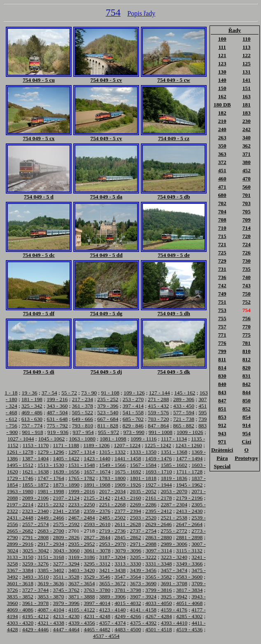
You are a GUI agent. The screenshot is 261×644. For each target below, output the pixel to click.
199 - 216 (57, 399)
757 (222, 327)
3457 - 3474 (174, 570)
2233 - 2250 (82, 504)
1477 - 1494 (189, 458)
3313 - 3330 (128, 564)
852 (247, 409)
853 (222, 417)
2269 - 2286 (143, 504)
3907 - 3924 (143, 597)
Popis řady (141, 13)
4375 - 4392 (143, 623)
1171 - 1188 (66, 445)
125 (247, 63)
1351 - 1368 (174, 452)
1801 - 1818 (143, 478)
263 (222, 137)
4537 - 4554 (106, 636)
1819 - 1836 (174, 478)
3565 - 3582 (158, 577)
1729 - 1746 (20, 478)
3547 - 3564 (128, 577)
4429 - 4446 (35, 629)
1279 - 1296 (51, 452)
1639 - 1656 (66, 472)
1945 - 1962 (189, 485)
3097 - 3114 (158, 551)
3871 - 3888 (82, 597)
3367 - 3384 (20, 570)
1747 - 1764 (51, 478)
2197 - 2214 (20, 504)
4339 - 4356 (82, 623)
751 (222, 302)
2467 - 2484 (82, 518)
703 (247, 203)
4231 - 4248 (97, 616)
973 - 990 (134, 432)
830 (222, 376)
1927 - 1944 (158, 485)
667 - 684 (108, 419)
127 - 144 (160, 393)
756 (247, 318)
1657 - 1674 (97, 472)
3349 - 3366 (189, 564)
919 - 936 (58, 432)
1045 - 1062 (51, 439)
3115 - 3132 (189, 551)
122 (247, 55)
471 (222, 187)
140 (222, 80)
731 (222, 269)
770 (247, 327)
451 (222, 170)
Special (222, 466)
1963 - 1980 (20, 491)
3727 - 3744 (35, 590)
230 (247, 121)
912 (222, 425)
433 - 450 (184, 406)
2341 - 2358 (66, 511)
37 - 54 (49, 393)
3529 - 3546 (97, 577)
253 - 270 (133, 399)
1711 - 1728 (189, 472)
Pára (222, 458)
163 (247, 96)
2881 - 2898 (189, 537)
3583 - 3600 (189, 577)
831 (247, 376)
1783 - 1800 (112, 478)
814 (222, 368)
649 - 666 (83, 419)
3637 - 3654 (82, 583)
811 (222, 359)
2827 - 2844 (97, 537)
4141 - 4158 (143, 610)
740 (247, 277)
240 (222, 129)
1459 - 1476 (158, 458)
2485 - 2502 (112, 518)
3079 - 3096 (128, 551)
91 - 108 (110, 393)
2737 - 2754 (143, 531)
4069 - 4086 (20, 610)
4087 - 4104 (51, 610)
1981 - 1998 (51, 491)
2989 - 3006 (174, 544)
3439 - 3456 (143, 570)
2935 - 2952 (82, 544)
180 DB (222, 105)
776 (222, 343)
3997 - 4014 (97, 603)
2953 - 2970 (112, 544)
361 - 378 (83, 406)
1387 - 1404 (35, 458)
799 (222, 351)
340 (247, 137)
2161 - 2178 (158, 498)
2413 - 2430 (189, 511)
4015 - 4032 (128, 603)
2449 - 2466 (51, 518)
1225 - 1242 (158, 445)
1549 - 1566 (112, 465)
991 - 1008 (161, 432)
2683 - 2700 (51, 531)
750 (247, 294)
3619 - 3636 (51, 583)
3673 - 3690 (143, 583)
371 (247, 154)
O (246, 450)
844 (247, 392)
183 (247, 113)
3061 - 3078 (97, 551)
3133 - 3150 (20, 557)
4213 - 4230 (66, 616)
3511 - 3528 (66, 577)
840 (222, 384)
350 (222, 146)
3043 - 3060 (66, 551)
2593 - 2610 (97, 524)
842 (247, 384)
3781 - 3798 (128, 590)
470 (247, 179)
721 (222, 244)
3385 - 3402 (51, 570)
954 (247, 433)
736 (222, 277)
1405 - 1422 (66, 458)
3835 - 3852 (20, 597)
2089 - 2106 (35, 498)
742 (222, 285)
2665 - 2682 (20, 531)
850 (247, 400)
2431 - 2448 (20, 518)
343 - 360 (57, 406)
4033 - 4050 (158, 603)
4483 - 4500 (128, 629)
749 (222, 294)
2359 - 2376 (97, 511)
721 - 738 (184, 419)
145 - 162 (185, 393)
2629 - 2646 (158, 524)
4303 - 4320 (20, 623)
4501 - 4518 (158, 629)
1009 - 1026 (190, 432)
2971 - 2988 (143, 544)
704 (222, 211)
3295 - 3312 (97, 564)
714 (247, 228)
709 (247, 220)
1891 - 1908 (97, 485)
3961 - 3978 (35, 603)
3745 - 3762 (66, 590)
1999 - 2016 (82, 491)
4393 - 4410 (174, 623)
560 (247, 187)
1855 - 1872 (35, 485)
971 (222, 442)
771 (222, 335)
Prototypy (246, 458)
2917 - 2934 (51, 544)
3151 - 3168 (51, 557)
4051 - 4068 (189, 603)
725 (222, 253)
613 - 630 (32, 419)
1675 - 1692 (128, 472)
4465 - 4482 (97, 629)
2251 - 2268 (112, 504)
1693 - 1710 (158, 472)
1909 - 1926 (128, 485)
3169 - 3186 (82, 557)
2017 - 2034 (112, 491)
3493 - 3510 (35, 577)
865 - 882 (183, 426)
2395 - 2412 (158, 511)
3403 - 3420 (82, 570)
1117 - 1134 (174, 439)
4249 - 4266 (128, 616)
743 (247, 285)
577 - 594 (184, 412)
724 (247, 244)
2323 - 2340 (35, 511)
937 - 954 (83, 432)
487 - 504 (57, 412)
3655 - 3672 (112, 583)
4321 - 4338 (51, 623)
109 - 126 (134, 393)
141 (247, 80)
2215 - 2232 (51, 504)
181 (247, 105)
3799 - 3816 (158, 590)
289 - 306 (184, 399)
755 (222, 318)
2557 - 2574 (35, 524)
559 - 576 (158, 412)
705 (247, 211)
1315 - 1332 (112, 452)
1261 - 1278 (20, 452)
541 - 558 (133, 412)
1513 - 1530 (51, 465)
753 (222, 310)
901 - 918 (33, 432)
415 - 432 (158, 406)
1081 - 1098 (113, 439)
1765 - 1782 (82, 478)
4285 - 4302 (189, 616)
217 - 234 (83, 399)
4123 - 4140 (112, 610)
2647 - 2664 (189, 524)
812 (247, 359)
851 (222, 409)
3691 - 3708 (174, 583)
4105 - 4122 (82, 610)
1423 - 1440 (97, 458)
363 (222, 154)
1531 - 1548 (82, 465)
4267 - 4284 (158, 616)
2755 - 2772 (174, 531)
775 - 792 (57, 426)
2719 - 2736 (112, 531)
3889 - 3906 (112, 597)
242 (247, 129)
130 (222, 72)
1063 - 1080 (82, 439)
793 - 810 (83, 426)
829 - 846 (133, 426)
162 (222, 96)
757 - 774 (32, 426)
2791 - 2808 (35, 537)
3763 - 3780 (97, 590)
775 (247, 335)
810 (247, 351)
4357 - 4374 (112, 623)
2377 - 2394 (128, 511)
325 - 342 (32, 406)
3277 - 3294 (66, 564)
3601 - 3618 (20, 583)
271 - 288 (158, 399)
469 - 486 (32, 412)
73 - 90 (89, 393)
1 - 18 (11, 393)
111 (222, 47)
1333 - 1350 (143, 452)
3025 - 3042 (35, 551)
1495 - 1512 (20, 465)
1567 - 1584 (143, 465)
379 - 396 (108, 406)
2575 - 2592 (66, 524)
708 (222, 220)
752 (247, 302)
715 (222, 236)
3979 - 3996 (66, 603)
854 (247, 417)
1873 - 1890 (66, 485)
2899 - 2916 (20, 544)
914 (247, 425)
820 (247, 368)
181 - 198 (32, 399)
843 (222, 392)
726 (247, 253)
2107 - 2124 (66, 498)
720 (247, 236)
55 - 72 (69, 393)
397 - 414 (133, 406)
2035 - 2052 (143, 491)
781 (247, 343)
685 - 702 (133, 419)
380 (247, 162)
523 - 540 (108, 412)
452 (247, 170)
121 (222, 55)
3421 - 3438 (112, 570)
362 (247, 146)
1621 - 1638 (35, 472)
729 (222, 261)
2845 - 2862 (128, 537)
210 (222, 121)
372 (222, 162)
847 (222, 400)
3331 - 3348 (158, 564)
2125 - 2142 (97, 498)
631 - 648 (57, 419)
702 (222, 203)
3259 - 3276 (35, 564)
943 (222, 433)
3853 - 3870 (51, 597)
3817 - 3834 (189, 590)
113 (246, 47)
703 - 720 (158, 419)
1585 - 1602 (174, 465)
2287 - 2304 (174, 504)
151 (247, 88)
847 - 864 (158, 426)
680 (222, 195)
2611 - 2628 (128, 524)
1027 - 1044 (21, 439)
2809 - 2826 (66, 537)
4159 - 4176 (174, 610)
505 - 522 (83, 412)
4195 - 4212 (35, 616)
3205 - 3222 (143, 557)
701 (247, 195)
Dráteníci (222, 450)
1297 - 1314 (82, 452)
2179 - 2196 (189, 498)
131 (247, 72)
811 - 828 (108, 426)
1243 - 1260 (189, 445)
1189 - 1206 (96, 445)
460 (222, 179)
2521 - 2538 (174, 518)
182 (222, 113)
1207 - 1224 (127, 445)
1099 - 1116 (143, 439)
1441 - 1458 (128, 458)
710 (222, 228)
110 (246, 39)
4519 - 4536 (189, 629)
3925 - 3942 (174, 597)
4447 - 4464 (66, 629)
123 (222, 63)
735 (247, 269)
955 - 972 (108, 432)
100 (222, 39)
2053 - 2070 (174, 491)
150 (222, 88)
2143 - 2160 (128, 498)
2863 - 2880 (158, 537)
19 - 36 (30, 393)
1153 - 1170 (36, 445)
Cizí (246, 442)
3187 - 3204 (112, 557)
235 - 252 (108, 399)
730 (247, 261)
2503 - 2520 (143, 518)
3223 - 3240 (174, 557)
